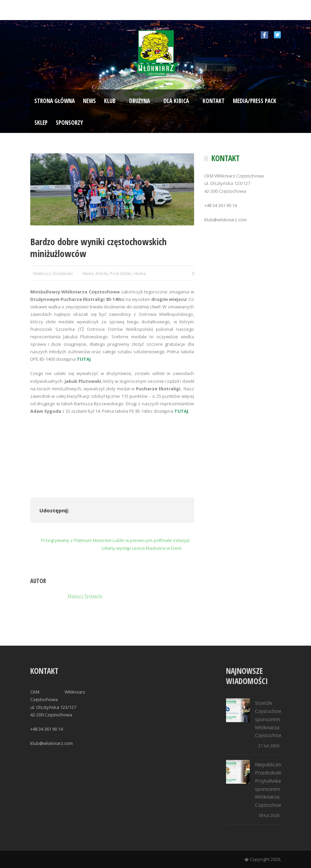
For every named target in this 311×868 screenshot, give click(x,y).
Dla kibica (176, 101)
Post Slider (121, 273)
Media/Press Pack (255, 101)
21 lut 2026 (269, 746)
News (89, 101)
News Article (95, 273)
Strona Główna (55, 101)
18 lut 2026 (269, 815)
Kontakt (214, 101)
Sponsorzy (69, 123)
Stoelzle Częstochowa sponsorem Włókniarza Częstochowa (270, 719)
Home (140, 273)
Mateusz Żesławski (53, 273)
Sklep (41, 123)
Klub (110, 101)
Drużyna (140, 101)
